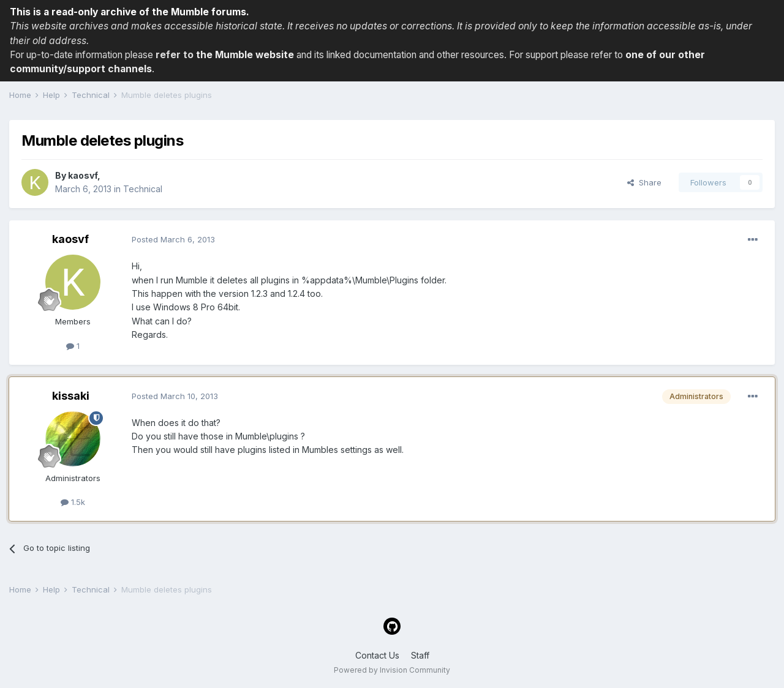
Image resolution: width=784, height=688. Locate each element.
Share (644, 182)
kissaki (71, 396)
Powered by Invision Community (392, 670)
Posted (173, 239)
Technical (143, 189)
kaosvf (83, 175)
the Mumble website (245, 55)
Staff (420, 655)
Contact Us (377, 655)
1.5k (73, 502)
